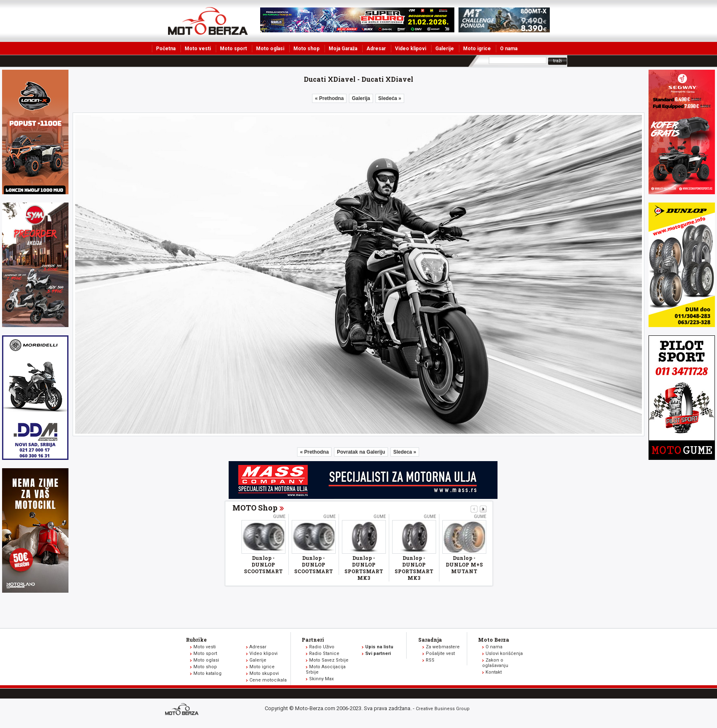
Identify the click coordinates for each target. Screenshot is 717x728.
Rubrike (196, 640)
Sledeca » (405, 452)
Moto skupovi (264, 673)
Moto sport (233, 49)
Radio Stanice (324, 653)
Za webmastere (443, 647)
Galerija (361, 98)
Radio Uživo (322, 647)
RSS (430, 660)
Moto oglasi (270, 49)
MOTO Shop (255, 508)
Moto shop (306, 49)
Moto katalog (207, 673)
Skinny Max (321, 679)
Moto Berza (494, 640)
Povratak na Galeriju (361, 452)
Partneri (313, 640)
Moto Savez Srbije (329, 660)
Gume (279, 517)
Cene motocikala (268, 680)
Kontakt (494, 672)
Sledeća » (390, 98)
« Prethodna (329, 98)
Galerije (445, 49)
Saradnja (430, 640)
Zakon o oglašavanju (495, 663)
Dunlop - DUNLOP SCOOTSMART (263, 564)
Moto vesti (198, 49)
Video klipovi (411, 49)
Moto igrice (477, 49)
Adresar (376, 49)
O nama (509, 49)
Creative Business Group (443, 709)
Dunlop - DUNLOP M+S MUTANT (464, 564)
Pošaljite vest (440, 653)
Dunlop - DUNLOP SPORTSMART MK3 (364, 568)
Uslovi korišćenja (504, 653)
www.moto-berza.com (183, 710)
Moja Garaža (343, 49)
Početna (166, 49)
